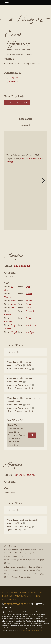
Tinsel (14, 307)
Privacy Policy (23, 602)
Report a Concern (31, 599)
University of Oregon (17, 611)
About (38, 602)
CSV (26, 103)
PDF (17, 126)
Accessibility (10, 599)
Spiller (28, 314)
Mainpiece (13, 78)
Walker (29, 300)
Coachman (9, 321)
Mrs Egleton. (31, 339)
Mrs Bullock (31, 332)
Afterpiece (13, 82)
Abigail (14, 339)
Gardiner (8, 328)
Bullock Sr (30, 318)
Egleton (29, 307)
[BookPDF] (26, 187)
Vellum (14, 310)
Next (43, 187)
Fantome (8, 304)
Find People (9, 606)
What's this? (14, 359)
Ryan (28, 293)
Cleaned (17, 132)
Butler (14, 314)
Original (32, 126)
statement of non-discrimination (32, 636)
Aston (28, 310)
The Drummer (22, 272)
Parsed (32, 132)
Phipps (29, 325)
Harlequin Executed (25, 481)
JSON (9, 103)
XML (18, 103)
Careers (7, 602)
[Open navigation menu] (3, 3)
